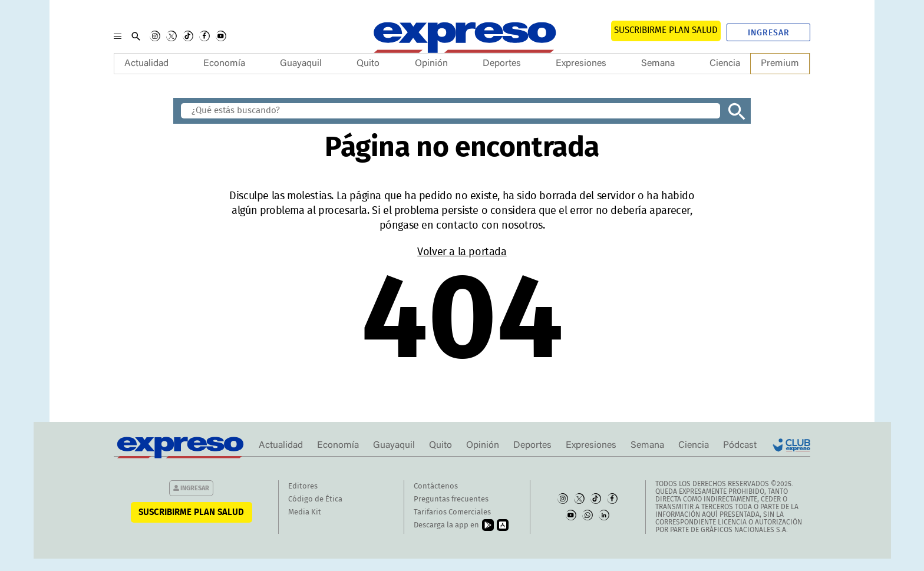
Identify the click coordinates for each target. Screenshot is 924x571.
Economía (224, 64)
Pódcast (740, 445)
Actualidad (146, 64)
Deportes (502, 64)
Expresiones (581, 64)
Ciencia (725, 64)
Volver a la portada (462, 252)
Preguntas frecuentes (451, 499)
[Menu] (118, 36)
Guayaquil (301, 64)
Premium (780, 64)
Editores (303, 486)
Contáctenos (436, 486)
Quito (368, 64)
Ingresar (769, 33)
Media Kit (305, 512)
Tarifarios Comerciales (452, 512)
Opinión (431, 64)
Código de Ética (315, 499)
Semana (658, 64)
